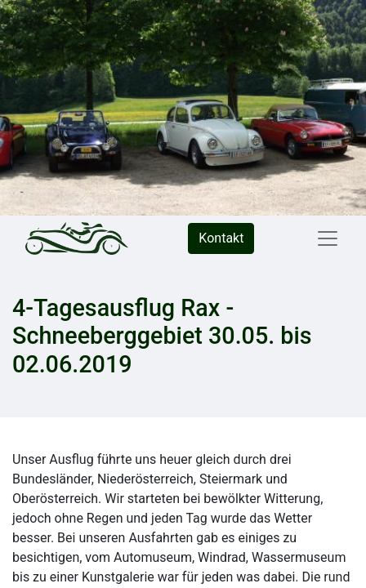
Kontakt (221, 238)
